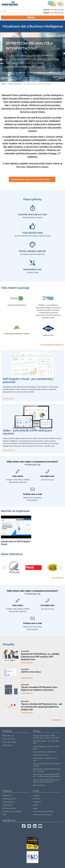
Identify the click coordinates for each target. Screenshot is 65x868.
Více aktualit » (57, 720)
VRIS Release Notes (9, 808)
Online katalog (7, 745)
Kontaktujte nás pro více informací (30, 179)
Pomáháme (37, 802)
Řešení (3, 84)
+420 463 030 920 (57, 10)
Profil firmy (37, 799)
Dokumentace (7, 805)
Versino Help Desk (9, 802)
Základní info (7, 796)
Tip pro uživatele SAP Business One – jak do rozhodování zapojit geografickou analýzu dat (42, 707)
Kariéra (35, 808)
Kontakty (36, 796)
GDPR (4, 815)
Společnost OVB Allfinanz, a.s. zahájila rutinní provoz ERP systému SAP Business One (40, 657)
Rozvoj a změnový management (44, 752)
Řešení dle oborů (8, 736)
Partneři (35, 805)
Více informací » (27, 662)
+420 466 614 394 (57, 13)
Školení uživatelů (39, 785)
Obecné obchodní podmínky (43, 811)
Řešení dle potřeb (15, 84)
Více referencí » (58, 578)
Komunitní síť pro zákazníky (12, 811)
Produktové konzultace (41, 755)
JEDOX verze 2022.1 (31, 672)
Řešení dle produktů (9, 742)
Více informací (8, 398)
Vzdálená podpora (9, 799)
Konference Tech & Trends (42, 815)
